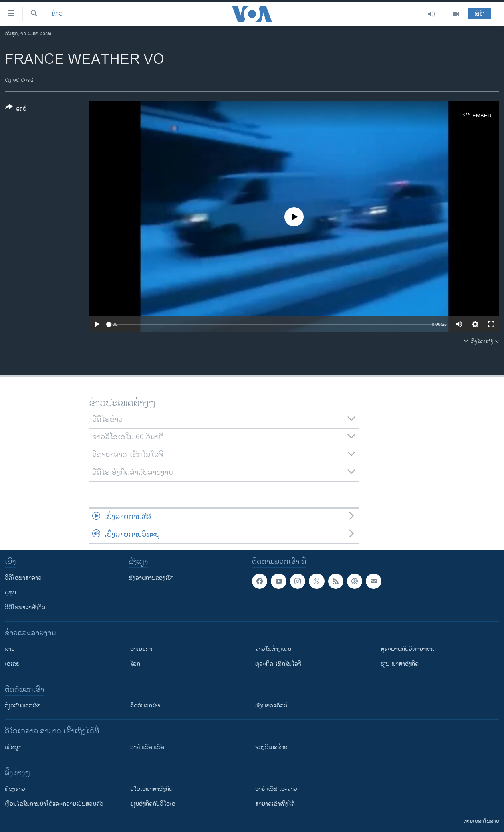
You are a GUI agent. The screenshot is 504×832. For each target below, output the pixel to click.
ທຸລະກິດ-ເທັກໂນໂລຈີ (278, 664)
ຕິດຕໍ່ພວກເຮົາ (145, 706)
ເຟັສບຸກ (13, 747)
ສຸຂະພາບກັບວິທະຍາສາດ (408, 649)
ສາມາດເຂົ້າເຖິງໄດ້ (275, 804)
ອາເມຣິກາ (141, 649)
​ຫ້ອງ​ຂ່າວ (15, 789)
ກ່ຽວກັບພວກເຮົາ (23, 706)
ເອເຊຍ (12, 664)
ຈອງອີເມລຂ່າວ (271, 747)
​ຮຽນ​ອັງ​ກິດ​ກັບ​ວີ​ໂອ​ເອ (153, 804)
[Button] (16, 109)
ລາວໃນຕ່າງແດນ (273, 649)
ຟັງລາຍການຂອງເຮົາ (151, 578)
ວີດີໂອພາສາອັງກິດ (25, 607)
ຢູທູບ (10, 593)
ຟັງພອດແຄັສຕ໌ (271, 706)
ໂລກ (135, 664)
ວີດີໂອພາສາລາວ (23, 578)
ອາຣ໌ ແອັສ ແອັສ (147, 747)
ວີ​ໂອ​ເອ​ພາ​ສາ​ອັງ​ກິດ (151, 789)
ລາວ (10, 649)
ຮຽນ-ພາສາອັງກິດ (400, 664)
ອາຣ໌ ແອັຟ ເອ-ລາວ (276, 789)
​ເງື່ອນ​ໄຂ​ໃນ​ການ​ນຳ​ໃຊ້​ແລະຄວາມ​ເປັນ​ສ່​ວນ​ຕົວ (54, 804)
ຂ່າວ (57, 14)
